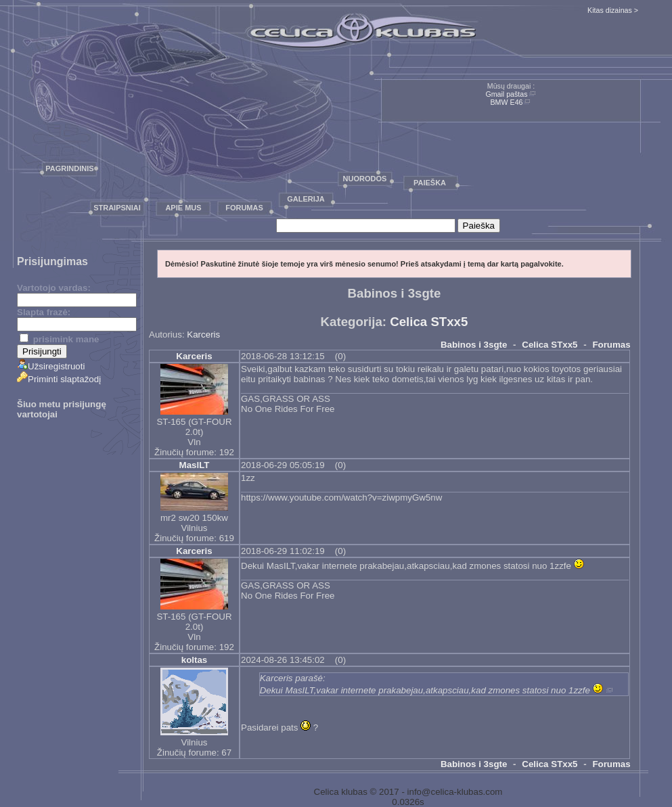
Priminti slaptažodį (59, 379)
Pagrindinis (69, 168)
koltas (195, 660)
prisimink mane (59, 339)
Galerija (306, 199)
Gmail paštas (506, 94)
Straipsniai (117, 208)
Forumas (244, 208)
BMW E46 (507, 102)
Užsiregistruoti (51, 366)
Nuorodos (365, 179)
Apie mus (183, 208)
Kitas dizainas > (613, 10)
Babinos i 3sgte (474, 345)
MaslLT (195, 465)
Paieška (430, 183)
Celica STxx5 (429, 322)
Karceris (203, 335)
